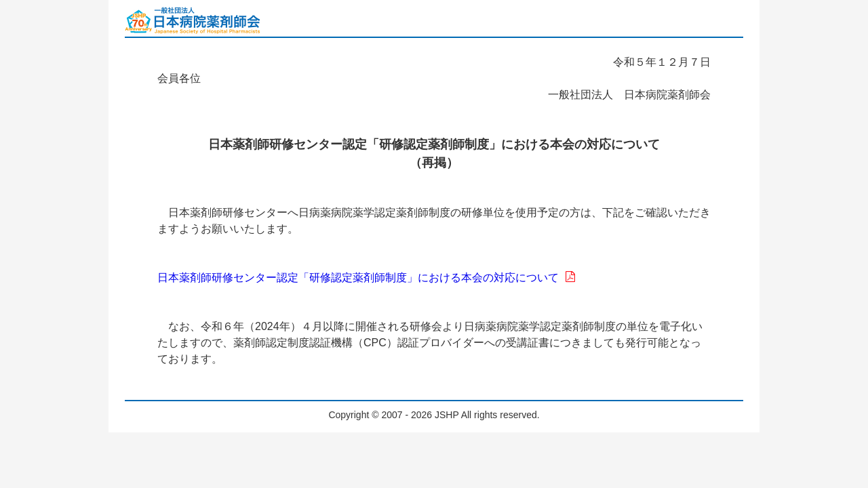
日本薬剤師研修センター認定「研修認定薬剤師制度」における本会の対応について (366, 278)
